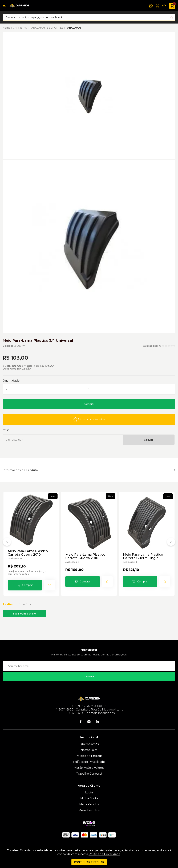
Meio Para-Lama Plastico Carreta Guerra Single (143, 556)
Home (6, 28)
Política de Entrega (89, 756)
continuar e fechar (89, 862)
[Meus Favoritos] (164, 6)
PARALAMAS (74, 28)
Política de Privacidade (89, 762)
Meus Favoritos (89, 810)
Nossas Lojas (89, 750)
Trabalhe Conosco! (89, 774)
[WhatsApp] (151, 6)
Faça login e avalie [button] (24, 614)
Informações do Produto (20, 470)
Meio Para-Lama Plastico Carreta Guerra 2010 (28, 553)
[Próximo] (171, 542)
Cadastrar (89, 677)
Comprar (89, 404)
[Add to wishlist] (89, 419)
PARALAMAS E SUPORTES (46, 28)
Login (89, 792)
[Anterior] (7, 542)
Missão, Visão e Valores (89, 768)
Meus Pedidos (89, 804)
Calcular (149, 440)
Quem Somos (89, 744)
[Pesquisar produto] (172, 17)
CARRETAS (20, 28)
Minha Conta (89, 798)
